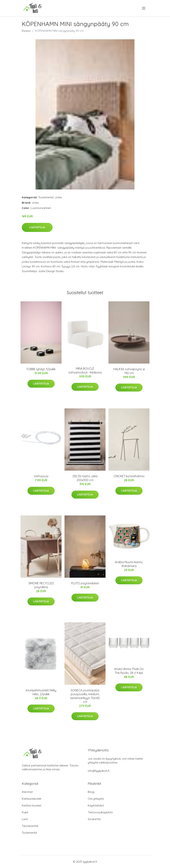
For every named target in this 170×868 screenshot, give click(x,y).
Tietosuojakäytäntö (100, 812)
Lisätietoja (37, 227)
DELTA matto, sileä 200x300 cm (85, 478)
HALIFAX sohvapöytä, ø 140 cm (129, 371)
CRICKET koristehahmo (129, 476)
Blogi (91, 792)
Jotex (58, 197)
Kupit (25, 812)
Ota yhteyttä (96, 799)
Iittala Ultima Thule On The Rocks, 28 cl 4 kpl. (129, 671)
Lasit (25, 819)
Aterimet (27, 792)
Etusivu (26, 31)
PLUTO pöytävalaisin (85, 583)
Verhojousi (41, 476)
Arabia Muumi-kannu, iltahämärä (129, 564)
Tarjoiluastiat (30, 826)
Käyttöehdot (96, 805)
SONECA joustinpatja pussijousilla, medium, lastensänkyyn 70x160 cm (85, 696)
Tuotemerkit (46, 197)
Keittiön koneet (32, 805)
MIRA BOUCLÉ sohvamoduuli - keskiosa (85, 370)
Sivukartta (94, 819)
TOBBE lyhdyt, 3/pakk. (41, 369)
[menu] (144, 8)
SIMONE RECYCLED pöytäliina (41, 585)
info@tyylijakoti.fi (99, 771)
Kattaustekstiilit (32, 799)
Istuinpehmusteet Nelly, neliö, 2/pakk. (41, 692)
